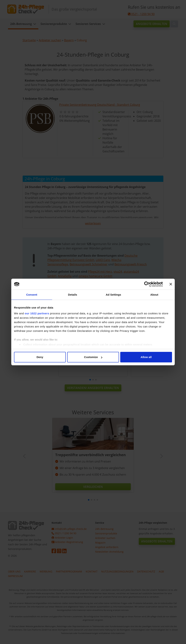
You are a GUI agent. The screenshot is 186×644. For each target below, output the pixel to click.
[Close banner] (171, 284)
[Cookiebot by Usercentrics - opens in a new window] (147, 284)
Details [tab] (73, 295)
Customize (93, 357)
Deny (40, 357)
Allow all (146, 357)
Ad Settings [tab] (113, 295)
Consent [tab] (32, 295)
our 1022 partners (37, 313)
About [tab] (154, 295)
